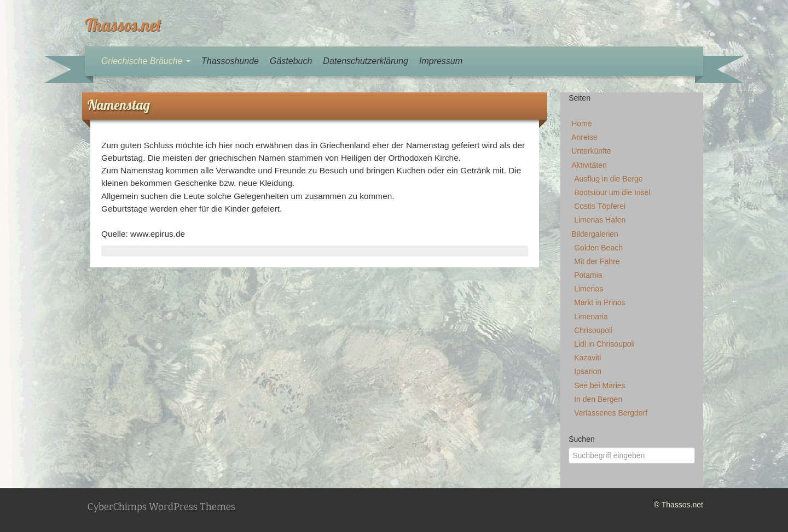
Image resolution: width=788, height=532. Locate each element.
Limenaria (591, 317)
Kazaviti (587, 358)
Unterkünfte (591, 151)
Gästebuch (291, 61)
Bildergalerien (595, 234)
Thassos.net (123, 25)
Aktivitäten (589, 165)
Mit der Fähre (597, 261)
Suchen (581, 439)
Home (581, 124)
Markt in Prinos (599, 302)
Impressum (441, 61)
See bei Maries (599, 385)
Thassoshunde (230, 61)
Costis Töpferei (600, 206)
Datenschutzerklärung (366, 61)
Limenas (589, 289)
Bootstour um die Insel (612, 192)
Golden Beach (598, 248)
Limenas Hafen (600, 220)
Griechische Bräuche (146, 61)
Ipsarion (588, 371)
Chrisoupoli (593, 330)
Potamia (588, 275)
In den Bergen (598, 399)
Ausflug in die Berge (608, 179)
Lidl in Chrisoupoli (604, 344)
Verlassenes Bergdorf (611, 413)
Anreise (584, 137)
